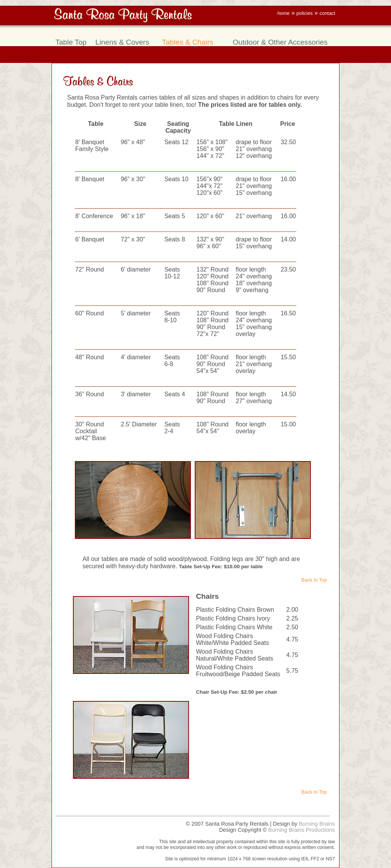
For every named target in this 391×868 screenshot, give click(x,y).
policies (305, 13)
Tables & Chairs (188, 42)
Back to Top (314, 580)
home (283, 13)
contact (327, 13)
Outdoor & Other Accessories (280, 42)
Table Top (71, 42)
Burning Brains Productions (302, 830)
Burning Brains (317, 824)
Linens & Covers (122, 42)
